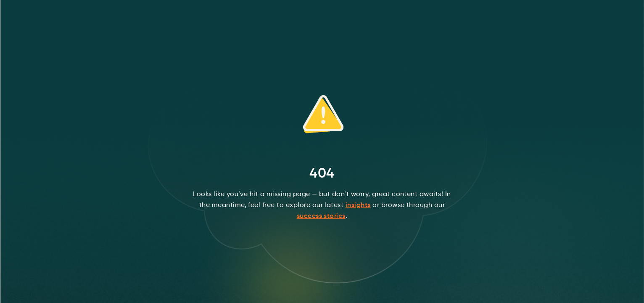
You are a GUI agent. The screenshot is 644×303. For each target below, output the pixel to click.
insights (358, 205)
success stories (321, 216)
